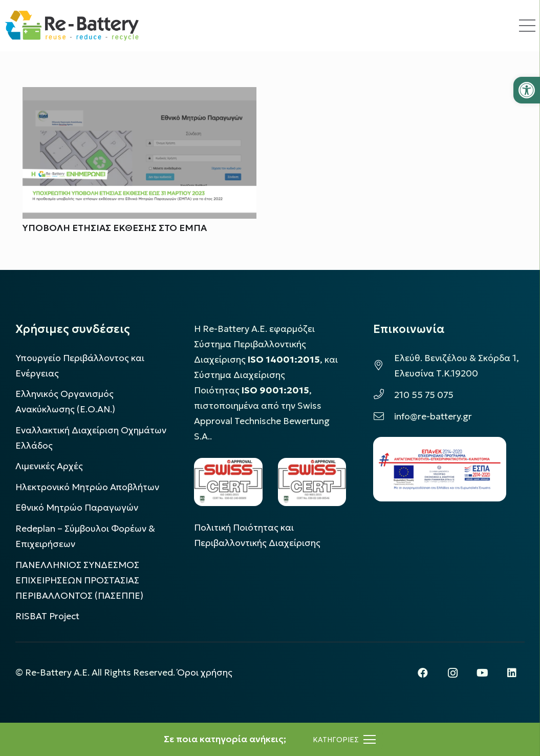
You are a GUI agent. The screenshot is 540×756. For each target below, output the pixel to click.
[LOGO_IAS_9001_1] (312, 482)
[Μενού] (344, 740)
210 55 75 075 (424, 395)
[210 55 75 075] (384, 395)
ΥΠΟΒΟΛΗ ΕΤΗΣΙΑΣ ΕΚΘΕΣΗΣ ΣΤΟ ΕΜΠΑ (115, 228)
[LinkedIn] (512, 673)
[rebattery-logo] (72, 26)
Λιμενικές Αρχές (49, 466)
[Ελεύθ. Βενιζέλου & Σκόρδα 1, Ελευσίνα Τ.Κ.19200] (384, 366)
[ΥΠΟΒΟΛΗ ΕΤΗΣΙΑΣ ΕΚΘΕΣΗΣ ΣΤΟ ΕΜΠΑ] (139, 95)
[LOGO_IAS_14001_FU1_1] (228, 482)
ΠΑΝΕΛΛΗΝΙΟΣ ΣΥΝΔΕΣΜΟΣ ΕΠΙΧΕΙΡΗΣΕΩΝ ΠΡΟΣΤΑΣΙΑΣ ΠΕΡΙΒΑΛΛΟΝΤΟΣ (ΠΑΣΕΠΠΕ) (79, 580)
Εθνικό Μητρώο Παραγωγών (77, 508)
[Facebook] (423, 673)
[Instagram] (452, 673)
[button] (527, 90)
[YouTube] (482, 673)
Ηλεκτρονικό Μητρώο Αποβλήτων (87, 487)
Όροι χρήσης (205, 673)
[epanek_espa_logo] (440, 469)
